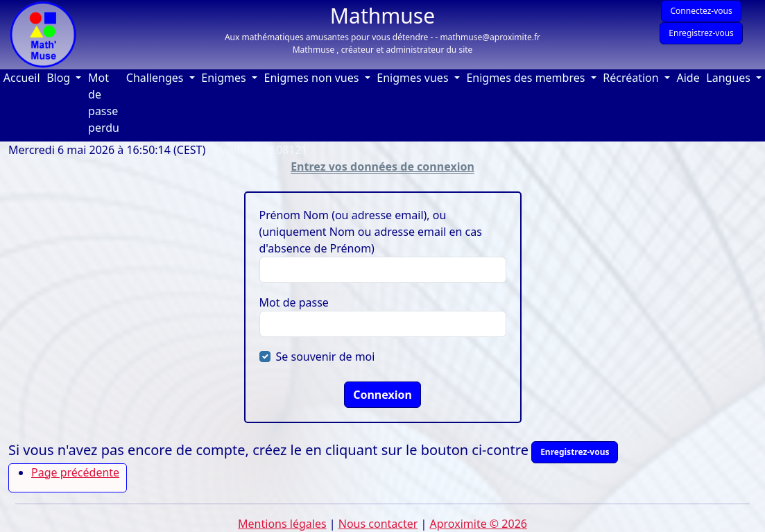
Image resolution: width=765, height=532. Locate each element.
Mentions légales (282, 524)
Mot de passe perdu (104, 103)
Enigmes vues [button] (414, 78)
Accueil (24, 77)
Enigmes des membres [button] (527, 78)
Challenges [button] (156, 78)
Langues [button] (730, 78)
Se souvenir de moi (326, 357)
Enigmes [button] (225, 78)
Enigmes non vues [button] (313, 78)
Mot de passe (294, 302)
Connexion (382, 395)
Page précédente (75, 472)
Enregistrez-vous (701, 33)
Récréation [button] (632, 78)
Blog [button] (60, 78)
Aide (689, 77)
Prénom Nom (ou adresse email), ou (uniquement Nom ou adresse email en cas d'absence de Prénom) (371, 232)
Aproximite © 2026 (479, 524)
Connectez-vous (701, 11)
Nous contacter (378, 524)
